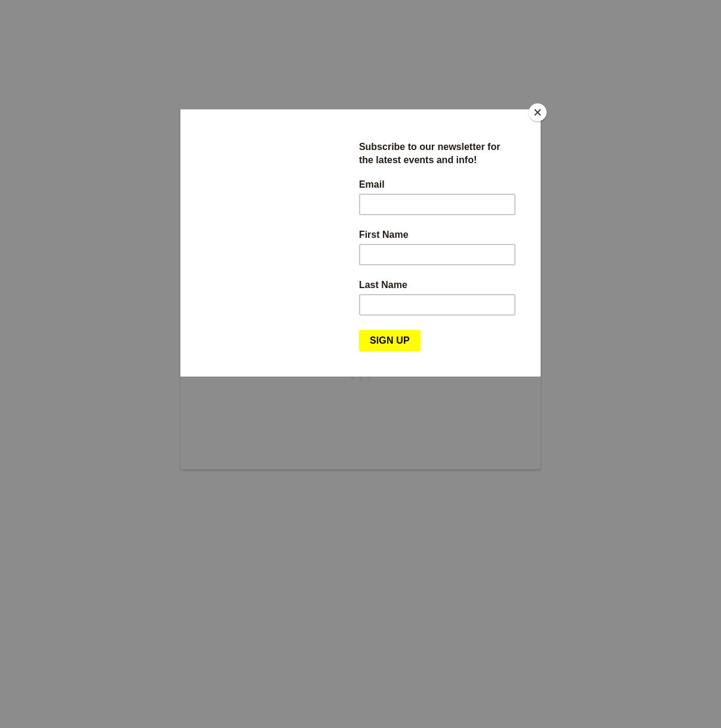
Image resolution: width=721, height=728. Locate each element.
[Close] (538, 112)
